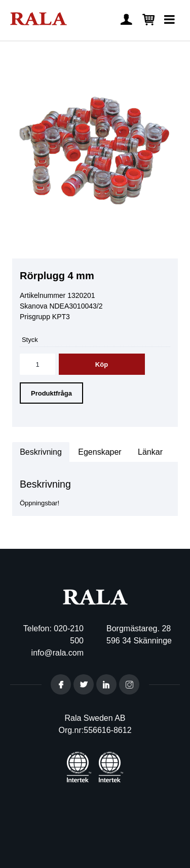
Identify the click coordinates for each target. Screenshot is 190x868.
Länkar (150, 452)
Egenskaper (100, 452)
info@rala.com (58, 653)
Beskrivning (41, 452)
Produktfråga (51, 393)
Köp (102, 364)
